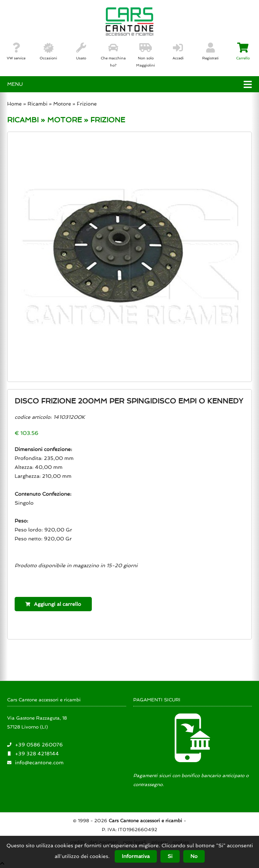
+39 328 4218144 (37, 754)
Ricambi (38, 104)
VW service (16, 52)
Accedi (178, 52)
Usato (81, 52)
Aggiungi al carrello (53, 604)
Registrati (210, 52)
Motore (62, 104)
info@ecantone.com (39, 762)
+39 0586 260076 (39, 745)
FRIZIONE (108, 120)
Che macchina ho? (113, 55)
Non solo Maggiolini (146, 55)
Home (14, 104)
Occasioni (48, 52)
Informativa (136, 856)
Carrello (243, 52)
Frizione (87, 104)
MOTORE (64, 120)
